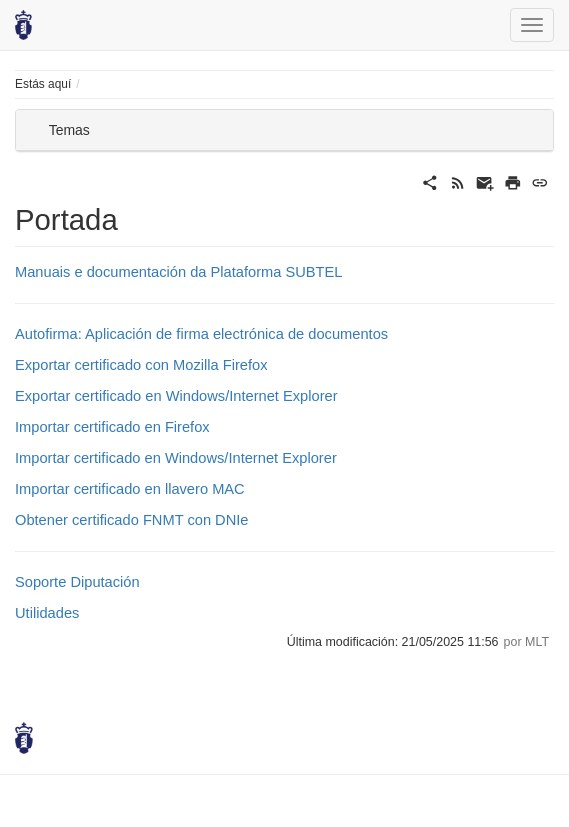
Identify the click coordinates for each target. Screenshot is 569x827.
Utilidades (47, 613)
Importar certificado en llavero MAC (130, 489)
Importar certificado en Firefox (112, 427)
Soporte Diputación (77, 582)
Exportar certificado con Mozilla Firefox (141, 365)
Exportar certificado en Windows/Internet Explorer (176, 396)
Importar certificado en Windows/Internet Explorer (176, 458)
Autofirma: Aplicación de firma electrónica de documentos (201, 334)
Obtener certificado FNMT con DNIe (132, 520)
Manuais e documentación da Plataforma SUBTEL (179, 272)
